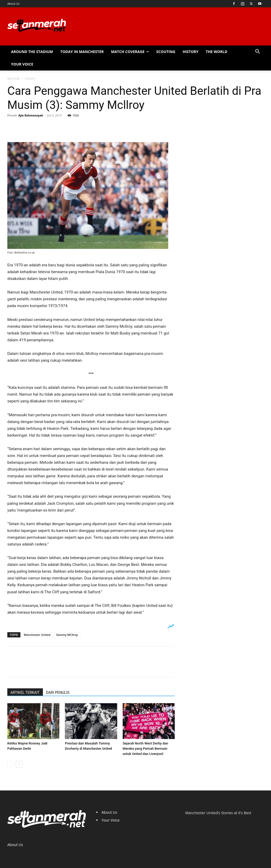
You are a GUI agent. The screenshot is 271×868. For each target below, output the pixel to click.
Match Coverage (130, 52)
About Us (13, 4)
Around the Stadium (32, 52)
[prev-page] (11, 764)
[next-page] (19, 764)
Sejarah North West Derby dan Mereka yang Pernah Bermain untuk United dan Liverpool (145, 749)
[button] (257, 52)
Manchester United (37, 635)
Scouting (166, 52)
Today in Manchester (82, 52)
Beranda (13, 78)
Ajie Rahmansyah (31, 115)
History (190, 52)
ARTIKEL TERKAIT (25, 693)
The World (217, 52)
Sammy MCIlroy (67, 635)
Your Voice (22, 64)
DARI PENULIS (58, 693)
